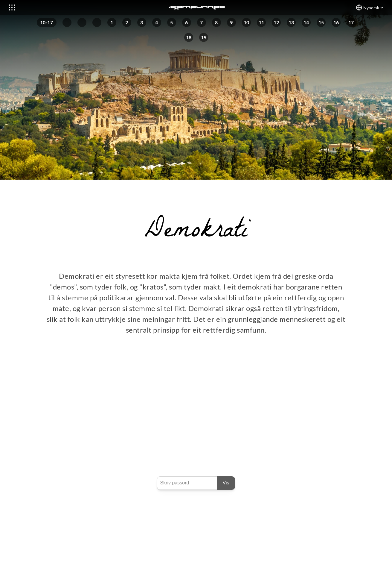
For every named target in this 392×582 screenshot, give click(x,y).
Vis (226, 483)
